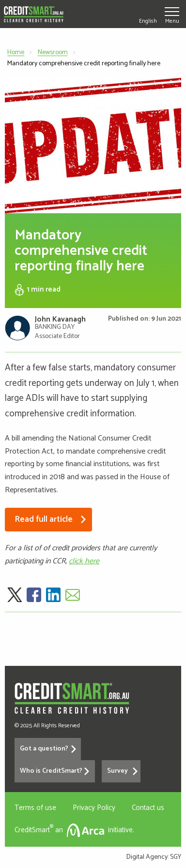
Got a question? (44, 749)
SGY (176, 857)
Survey (117, 771)
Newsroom (53, 52)
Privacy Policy (94, 808)
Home (16, 52)
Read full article (45, 519)
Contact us (148, 808)
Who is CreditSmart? (51, 771)
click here (84, 561)
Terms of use (35, 808)
